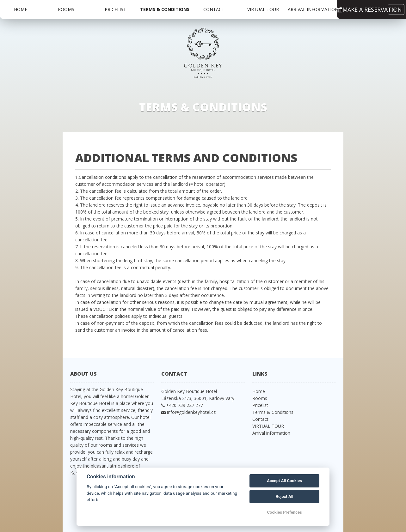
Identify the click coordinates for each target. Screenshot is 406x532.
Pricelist (115, 9)
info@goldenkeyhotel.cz (191, 412)
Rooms (66, 9)
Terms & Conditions (165, 9)
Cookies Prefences (284, 512)
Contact (214, 9)
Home (21, 9)
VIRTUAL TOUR (263, 9)
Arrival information (313, 9)
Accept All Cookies (284, 481)
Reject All (285, 496)
